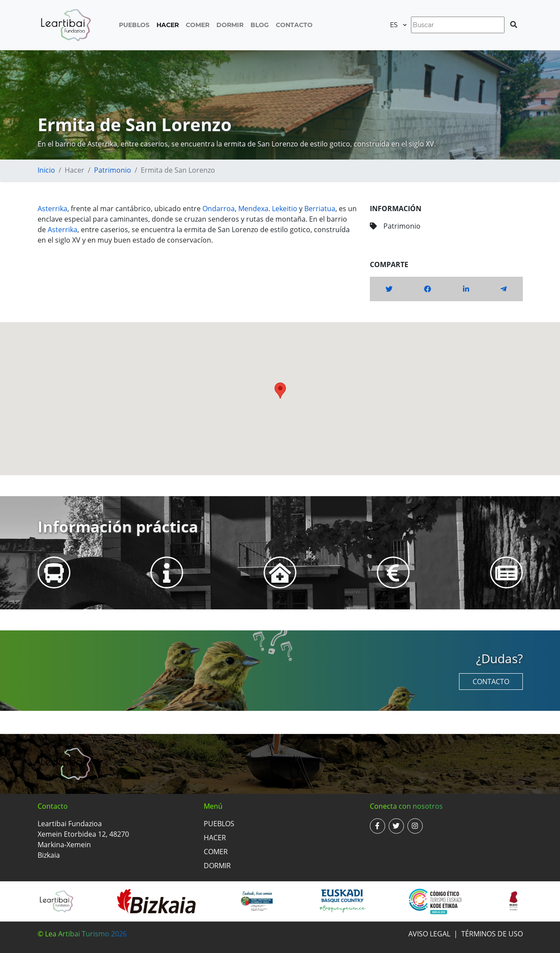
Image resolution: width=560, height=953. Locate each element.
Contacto (294, 25)
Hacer (168, 25)
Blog (260, 25)
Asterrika (52, 209)
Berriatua (320, 209)
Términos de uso (492, 934)
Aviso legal (429, 934)
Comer (198, 25)
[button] (280, 391)
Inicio (46, 170)
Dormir (230, 25)
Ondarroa (219, 209)
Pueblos (134, 25)
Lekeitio (285, 209)
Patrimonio (113, 170)
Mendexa (253, 209)
